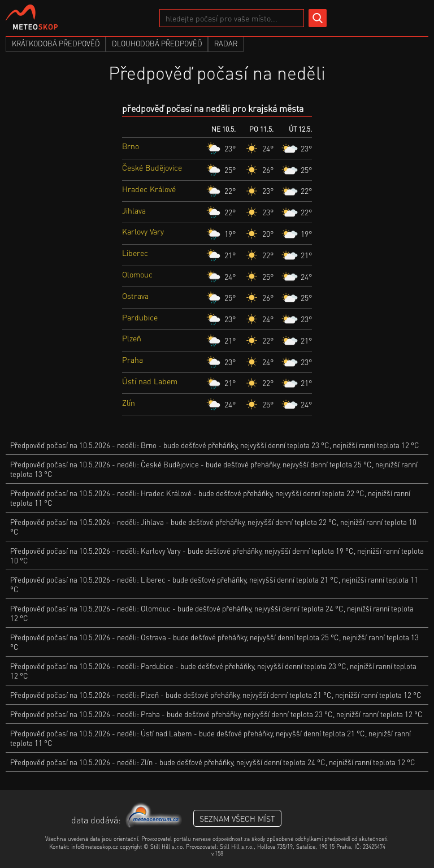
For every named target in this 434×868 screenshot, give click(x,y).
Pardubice (140, 317)
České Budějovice (152, 167)
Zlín (129, 402)
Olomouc (137, 274)
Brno (131, 146)
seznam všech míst (237, 818)
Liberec (135, 253)
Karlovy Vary (143, 231)
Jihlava (134, 210)
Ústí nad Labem (150, 381)
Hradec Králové (149, 189)
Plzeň (132, 338)
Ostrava (135, 296)
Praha (133, 359)
